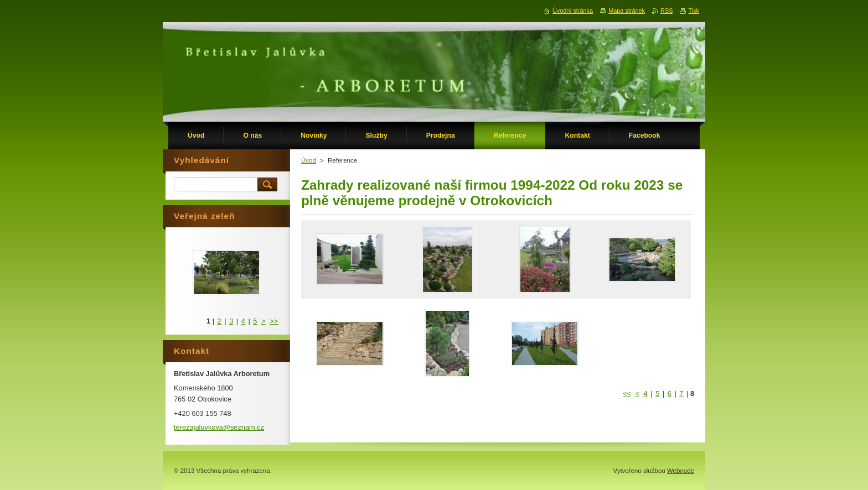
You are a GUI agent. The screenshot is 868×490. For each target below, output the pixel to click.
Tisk (694, 11)
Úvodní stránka (573, 11)
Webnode (681, 471)
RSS (666, 11)
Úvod (309, 160)
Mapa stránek (627, 11)
